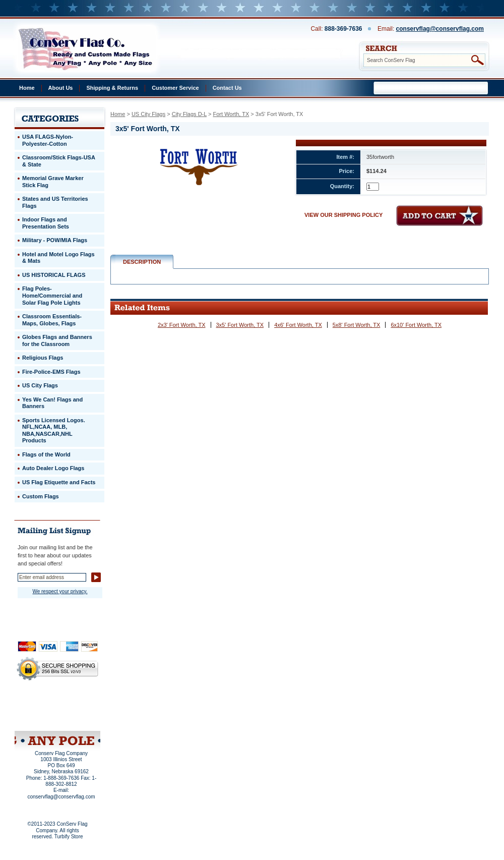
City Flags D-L (189, 114)
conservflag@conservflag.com (440, 29)
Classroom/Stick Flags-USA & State (59, 161)
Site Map (38, 718)
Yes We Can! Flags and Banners (52, 403)
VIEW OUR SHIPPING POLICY (343, 215)
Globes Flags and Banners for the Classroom (57, 340)
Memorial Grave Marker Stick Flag (53, 182)
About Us (61, 88)
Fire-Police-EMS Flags (51, 372)
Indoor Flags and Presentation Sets (46, 223)
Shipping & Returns (112, 88)
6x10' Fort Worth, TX (416, 325)
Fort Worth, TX (231, 114)
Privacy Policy (40, 704)
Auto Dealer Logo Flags (53, 468)
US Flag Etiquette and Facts (59, 482)
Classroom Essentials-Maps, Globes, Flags (52, 320)
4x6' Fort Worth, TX (298, 325)
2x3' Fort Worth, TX (182, 325)
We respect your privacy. (60, 591)
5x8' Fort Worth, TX (357, 325)
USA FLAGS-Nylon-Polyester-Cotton (48, 140)
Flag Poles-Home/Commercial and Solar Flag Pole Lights (52, 295)
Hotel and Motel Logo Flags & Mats (58, 258)
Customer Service (175, 88)
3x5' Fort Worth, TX (240, 325)
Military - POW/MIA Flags (55, 240)
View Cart (76, 718)
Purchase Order (77, 711)
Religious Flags (43, 358)
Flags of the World (46, 454)
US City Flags (148, 114)
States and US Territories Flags (55, 202)
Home (27, 88)
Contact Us (227, 88)
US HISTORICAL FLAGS (54, 275)
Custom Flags (41, 496)
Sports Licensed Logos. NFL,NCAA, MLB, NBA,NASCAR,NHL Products (54, 431)
